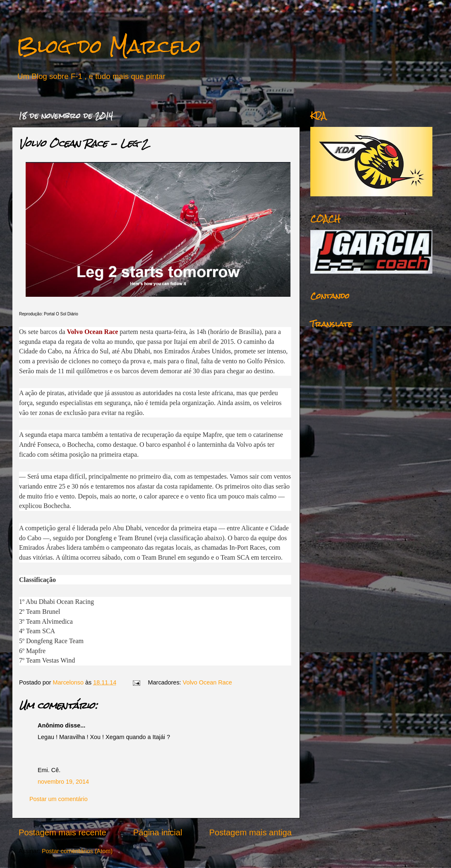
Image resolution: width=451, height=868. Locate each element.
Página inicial (158, 832)
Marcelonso (69, 682)
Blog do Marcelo (109, 46)
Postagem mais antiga (251, 832)
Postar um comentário (59, 799)
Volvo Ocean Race (208, 682)
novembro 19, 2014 (63, 782)
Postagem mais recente (62, 832)
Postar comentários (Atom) (77, 851)
